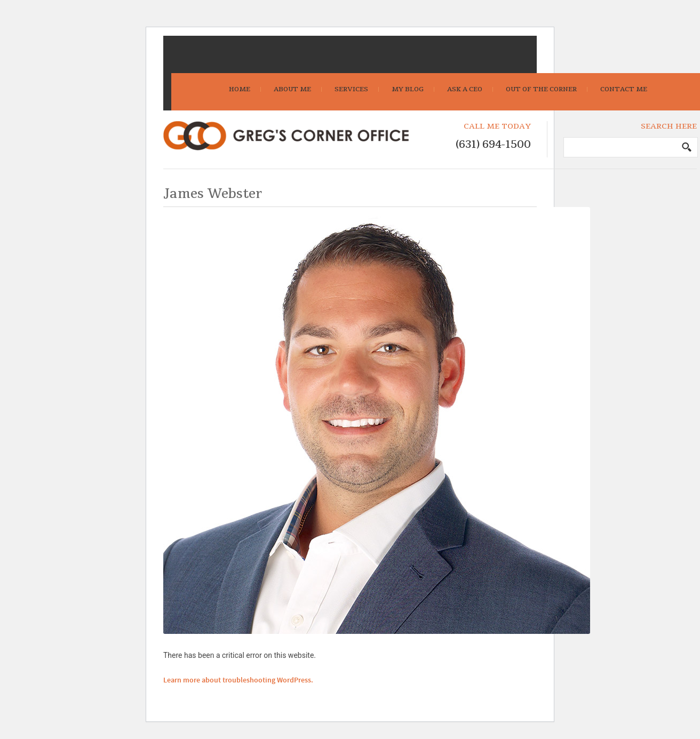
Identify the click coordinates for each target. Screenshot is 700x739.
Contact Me (624, 89)
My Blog (408, 89)
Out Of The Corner (541, 89)
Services (351, 89)
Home (240, 89)
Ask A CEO (465, 89)
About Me (292, 89)
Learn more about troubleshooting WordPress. (238, 680)
